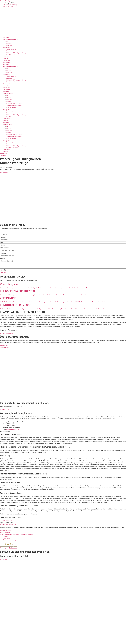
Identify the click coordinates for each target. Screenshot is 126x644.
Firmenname (4, 253)
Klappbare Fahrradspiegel (10, 39)
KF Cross (9, 45)
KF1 (8, 41)
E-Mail (2, 243)
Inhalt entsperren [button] (5, 532)
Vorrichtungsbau (11, 49)
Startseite (6, 37)
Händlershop (7, 63)
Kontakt (5, 59)
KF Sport (9, 43)
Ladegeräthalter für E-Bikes (14, 103)
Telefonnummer (5, 248)
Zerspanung (10, 51)
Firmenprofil (7, 57)
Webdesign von (9, 548)
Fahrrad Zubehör (8, 94)
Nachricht (3, 258)
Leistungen (6, 47)
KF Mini (9, 101)
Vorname (3, 232)
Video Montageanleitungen (14, 105)
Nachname (3, 237)
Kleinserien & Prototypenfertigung (16, 53)
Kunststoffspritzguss (12, 55)
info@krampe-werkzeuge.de (8, 524)
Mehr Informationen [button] (6, 530)
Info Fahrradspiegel (12, 107)
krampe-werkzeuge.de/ (13, 430)
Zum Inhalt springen (6, 1)
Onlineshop (6, 61)
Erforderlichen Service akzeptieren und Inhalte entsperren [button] (16, 534)
